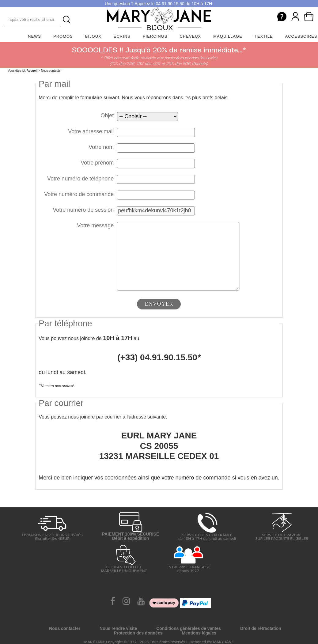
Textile (264, 36)
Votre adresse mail (91, 131)
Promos (63, 36)
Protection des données (138, 633)
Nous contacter (65, 628)
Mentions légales (199, 633)
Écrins (122, 36)
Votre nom (101, 147)
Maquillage (228, 36)
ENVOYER (159, 304)
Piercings (155, 36)
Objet (107, 116)
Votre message (95, 225)
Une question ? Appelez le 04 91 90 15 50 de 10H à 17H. (159, 4)
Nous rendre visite (118, 628)
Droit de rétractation (261, 628)
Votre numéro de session (83, 210)
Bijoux (93, 36)
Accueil (32, 71)
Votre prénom (97, 163)
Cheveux (190, 36)
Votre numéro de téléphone (80, 179)
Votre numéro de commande (79, 194)
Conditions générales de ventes (189, 628)
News (34, 36)
